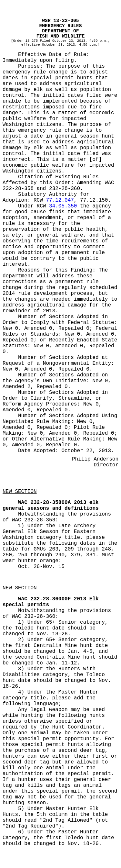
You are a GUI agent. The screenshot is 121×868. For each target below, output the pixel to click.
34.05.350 (63, 206)
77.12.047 (60, 200)
